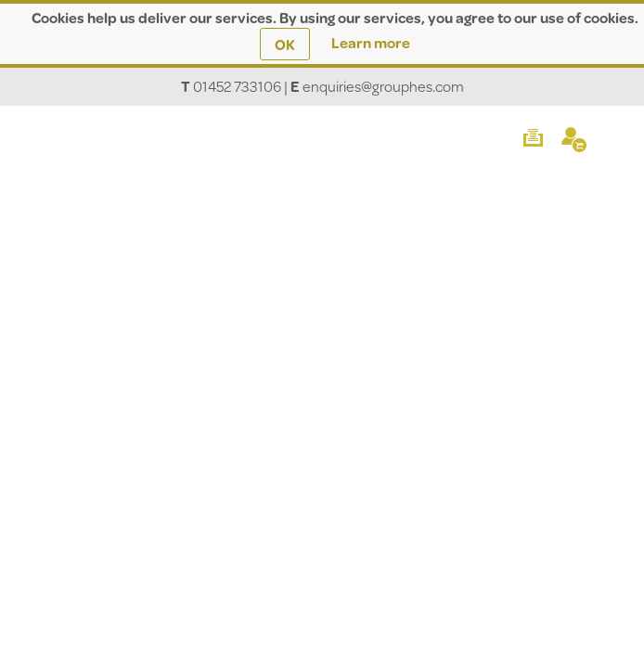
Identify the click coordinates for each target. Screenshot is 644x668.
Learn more (371, 42)
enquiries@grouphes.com (383, 86)
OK (285, 44)
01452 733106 (237, 86)
